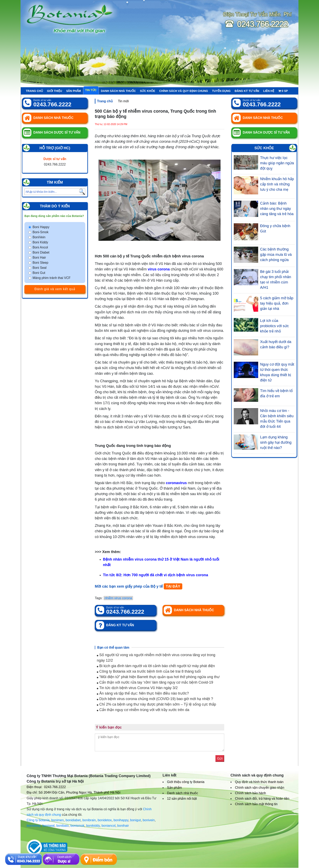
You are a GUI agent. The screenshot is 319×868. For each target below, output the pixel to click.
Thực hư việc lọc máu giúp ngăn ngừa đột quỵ (277, 163)
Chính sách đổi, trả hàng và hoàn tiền (262, 799)
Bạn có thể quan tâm (113, 647)
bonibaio (63, 826)
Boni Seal (40, 268)
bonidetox (105, 820)
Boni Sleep (40, 263)
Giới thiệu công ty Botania (186, 782)
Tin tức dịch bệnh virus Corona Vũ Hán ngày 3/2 (137, 688)
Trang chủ (34, 91)
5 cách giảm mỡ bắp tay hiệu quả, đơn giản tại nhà (277, 303)
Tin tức (91, 90)
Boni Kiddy (40, 242)
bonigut (136, 820)
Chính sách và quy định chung (184, 91)
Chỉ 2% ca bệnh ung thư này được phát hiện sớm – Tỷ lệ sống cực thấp (156, 704)
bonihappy (121, 820)
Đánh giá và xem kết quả (55, 289)
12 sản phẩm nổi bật (182, 799)
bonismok (77, 826)
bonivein (149, 820)
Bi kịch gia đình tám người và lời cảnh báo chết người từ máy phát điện (156, 666)
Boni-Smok (40, 232)
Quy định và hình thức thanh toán (259, 782)
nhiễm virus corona (118, 598)
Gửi (220, 759)
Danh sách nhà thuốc (118, 91)
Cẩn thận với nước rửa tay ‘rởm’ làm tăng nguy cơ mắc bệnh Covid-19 (155, 682)
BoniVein (39, 237)
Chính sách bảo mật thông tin (256, 804)
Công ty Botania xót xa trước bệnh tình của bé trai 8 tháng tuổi (149, 671)
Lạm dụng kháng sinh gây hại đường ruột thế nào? (276, 442)
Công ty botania (38, 820)
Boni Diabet (41, 252)
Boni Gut (39, 273)
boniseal (48, 826)
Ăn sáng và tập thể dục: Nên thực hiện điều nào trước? (143, 693)
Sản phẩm (73, 91)
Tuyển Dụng (221, 91)
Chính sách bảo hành (250, 793)
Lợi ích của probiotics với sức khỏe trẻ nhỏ (275, 326)
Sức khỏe (148, 91)
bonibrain (89, 820)
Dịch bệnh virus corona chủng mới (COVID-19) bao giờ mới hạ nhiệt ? (155, 699)
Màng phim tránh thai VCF (52, 278)
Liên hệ (269, 91)
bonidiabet (73, 820)
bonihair (123, 826)
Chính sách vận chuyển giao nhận (260, 788)
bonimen (57, 820)
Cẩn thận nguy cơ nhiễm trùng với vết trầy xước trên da (143, 710)
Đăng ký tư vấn (247, 91)
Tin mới (123, 101)
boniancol (109, 826)
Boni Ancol (40, 247)
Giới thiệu (55, 91)
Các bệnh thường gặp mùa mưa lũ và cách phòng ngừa (276, 255)
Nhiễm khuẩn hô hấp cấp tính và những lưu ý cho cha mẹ (277, 184)
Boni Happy (41, 227)
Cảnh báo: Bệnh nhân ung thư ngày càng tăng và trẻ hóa (277, 209)
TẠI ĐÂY (173, 586)
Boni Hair (39, 258)
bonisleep (34, 826)
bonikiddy (93, 826)
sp (283, 91)
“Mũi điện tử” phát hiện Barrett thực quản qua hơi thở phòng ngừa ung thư (158, 677)
